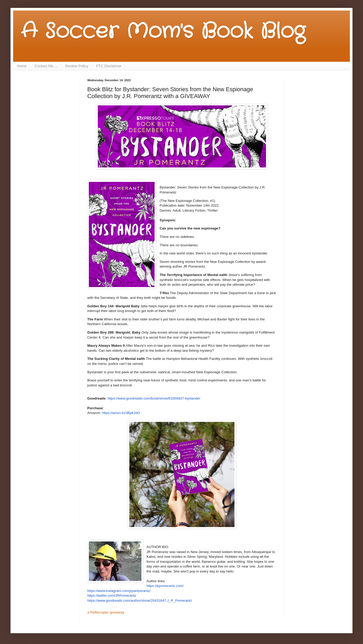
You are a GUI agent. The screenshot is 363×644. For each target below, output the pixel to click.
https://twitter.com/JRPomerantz (112, 596)
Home (22, 66)
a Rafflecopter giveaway (106, 612)
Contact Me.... (46, 66)
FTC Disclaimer (109, 66)
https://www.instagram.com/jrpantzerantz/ (119, 591)
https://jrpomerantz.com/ (165, 586)
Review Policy (77, 66)
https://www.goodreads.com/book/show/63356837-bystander (154, 398)
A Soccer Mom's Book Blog (163, 32)
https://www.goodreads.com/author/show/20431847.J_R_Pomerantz (140, 600)
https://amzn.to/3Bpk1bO (121, 413)
